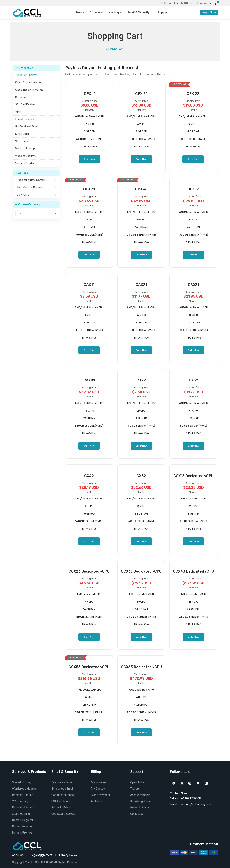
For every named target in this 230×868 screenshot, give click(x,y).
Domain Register (23, 820)
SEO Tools (22, 141)
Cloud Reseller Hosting (29, 90)
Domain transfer (22, 826)
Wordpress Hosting (24, 789)
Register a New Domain (36, 180)
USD (185, 3)
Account (168, 3)
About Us (18, 855)
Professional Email (27, 126)
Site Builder (22, 134)
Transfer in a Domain (36, 187)
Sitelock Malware (62, 807)
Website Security (26, 156)
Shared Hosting (22, 782)
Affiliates (96, 801)
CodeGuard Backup (63, 814)
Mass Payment (100, 795)
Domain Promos (22, 833)
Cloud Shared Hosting (29, 82)
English (202, 3)
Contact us (137, 814)
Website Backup (25, 149)
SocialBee (21, 97)
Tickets (135, 789)
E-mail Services (25, 119)
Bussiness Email (62, 782)
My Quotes (98, 789)
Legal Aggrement (41, 855)
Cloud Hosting (21, 814)
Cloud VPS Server (26, 75)
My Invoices (99, 782)
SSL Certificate (61, 801)
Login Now (209, 12)
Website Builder (25, 163)
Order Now (90, 159)
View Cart (36, 195)
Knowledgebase (141, 801)
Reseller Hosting (23, 795)
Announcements (140, 795)
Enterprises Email (62, 789)
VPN (18, 112)
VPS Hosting (20, 801)
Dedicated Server (23, 807)
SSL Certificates (25, 104)
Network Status (140, 807)
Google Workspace (63, 795)
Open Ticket (138, 782)
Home (80, 12)
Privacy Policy (68, 855)
